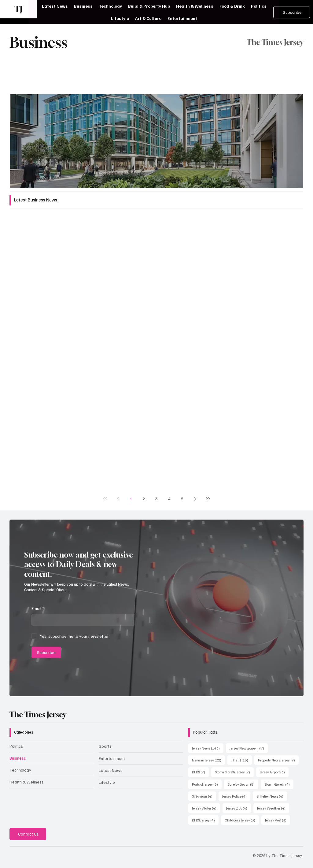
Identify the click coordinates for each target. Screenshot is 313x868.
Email (38, 608)
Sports (105, 746)
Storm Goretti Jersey (234, 772)
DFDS (200, 772)
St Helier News (272, 796)
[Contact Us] (28, 834)
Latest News (111, 770)
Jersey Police (236, 796)
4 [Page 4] (169, 499)
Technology (20, 770)
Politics (16, 746)
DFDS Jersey (205, 820)
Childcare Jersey (242, 820)
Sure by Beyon (243, 784)
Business (18, 758)
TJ (18, 9)
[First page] (105, 499)
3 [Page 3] (156, 499)
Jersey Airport (274, 772)
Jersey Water (206, 808)
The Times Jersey (38, 715)
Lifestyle (107, 782)
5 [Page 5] (182, 499)
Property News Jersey (278, 760)
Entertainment (112, 758)
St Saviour (204, 796)
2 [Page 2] (144, 499)
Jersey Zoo (239, 808)
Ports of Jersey (207, 784)
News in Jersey (208, 760)
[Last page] (208, 499)
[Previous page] (118, 499)
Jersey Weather (273, 808)
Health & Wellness (27, 782)
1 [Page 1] (131, 499)
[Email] (81, 620)
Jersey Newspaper (249, 748)
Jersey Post (278, 820)
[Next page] (195, 499)
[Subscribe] (292, 12)
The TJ (241, 760)
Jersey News (208, 748)
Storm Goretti (279, 784)
